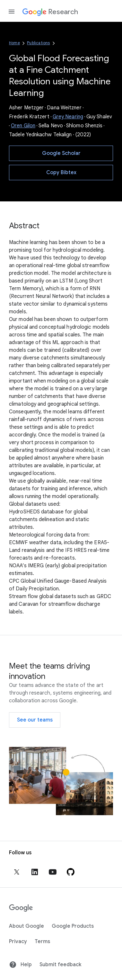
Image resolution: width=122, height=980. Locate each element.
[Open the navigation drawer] (12, 12)
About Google (26, 926)
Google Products (73, 926)
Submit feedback (60, 965)
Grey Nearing (68, 117)
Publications (38, 43)
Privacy (18, 942)
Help (20, 965)
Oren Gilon (23, 126)
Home (14, 43)
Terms (42, 942)
